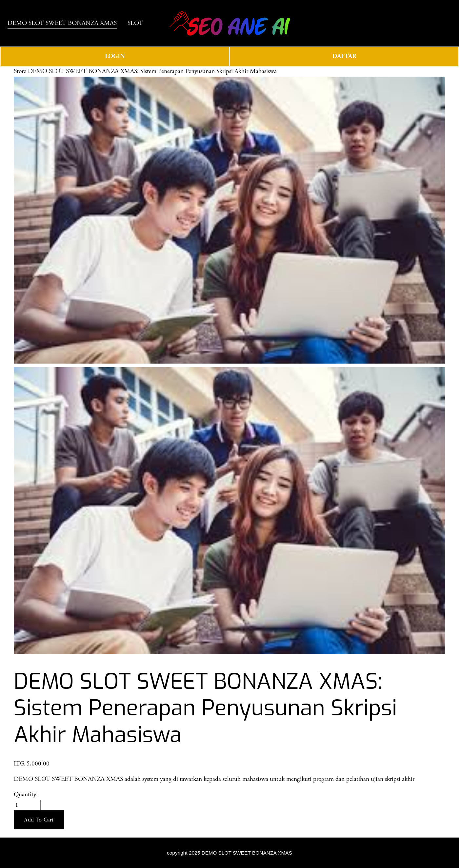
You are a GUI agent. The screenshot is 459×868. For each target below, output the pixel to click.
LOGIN (115, 65)
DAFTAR (344, 65)
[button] (39, 828)
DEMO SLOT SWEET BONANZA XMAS (68, 21)
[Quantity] (27, 813)
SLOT (21, 33)
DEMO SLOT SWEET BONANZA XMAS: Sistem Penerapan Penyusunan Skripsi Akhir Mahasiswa (152, 80)
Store (20, 80)
